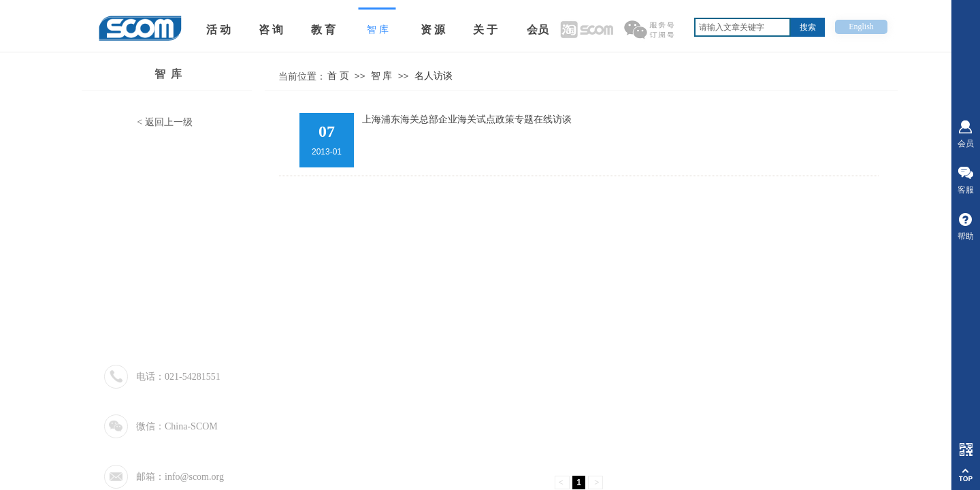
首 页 (338, 76)
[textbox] (742, 27)
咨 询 (271, 30)
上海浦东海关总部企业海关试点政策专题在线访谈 (467, 119)
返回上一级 (169, 122)
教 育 (323, 30)
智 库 (168, 74)
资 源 (433, 30)
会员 (538, 30)
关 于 (485, 30)
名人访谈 (434, 76)
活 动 (218, 30)
